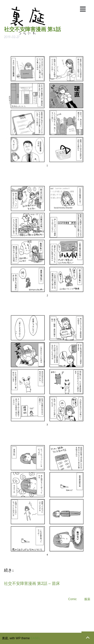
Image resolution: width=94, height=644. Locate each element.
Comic (72, 599)
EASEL (35, 638)
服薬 (87, 599)
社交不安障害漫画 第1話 (32, 29)
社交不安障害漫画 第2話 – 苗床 (32, 583)
